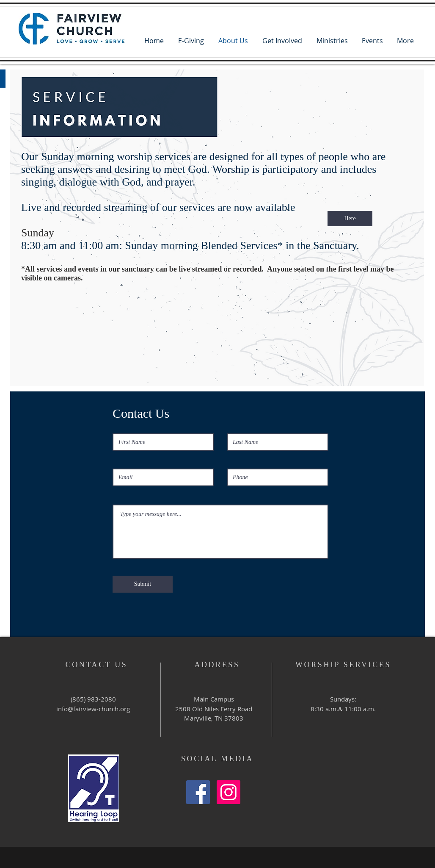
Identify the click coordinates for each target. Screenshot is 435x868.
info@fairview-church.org (93, 709)
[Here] (350, 219)
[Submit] (143, 584)
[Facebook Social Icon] (198, 792)
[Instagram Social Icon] (229, 792)
